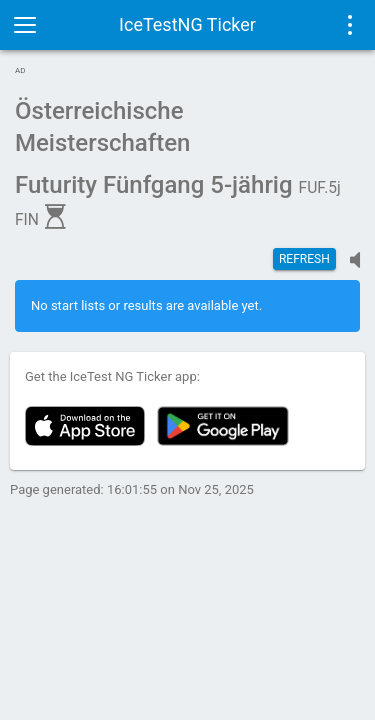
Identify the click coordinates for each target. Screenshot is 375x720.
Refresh (304, 259)
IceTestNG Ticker (187, 24)
